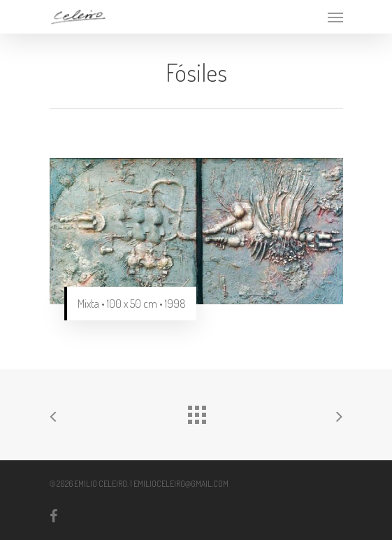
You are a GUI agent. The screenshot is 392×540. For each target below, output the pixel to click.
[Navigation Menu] (335, 17)
